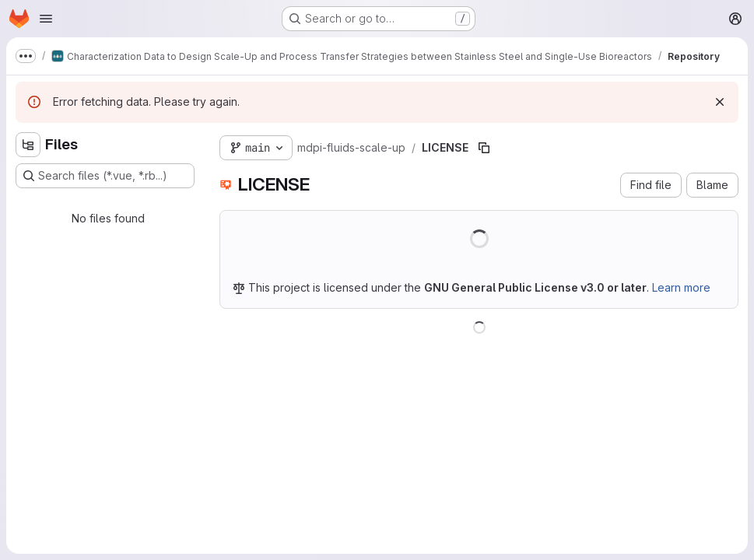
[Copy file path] (484, 148)
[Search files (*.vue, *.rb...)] (105, 176)
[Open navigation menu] (46, 19)
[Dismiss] (720, 102)
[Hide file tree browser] (28, 145)
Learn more (681, 287)
